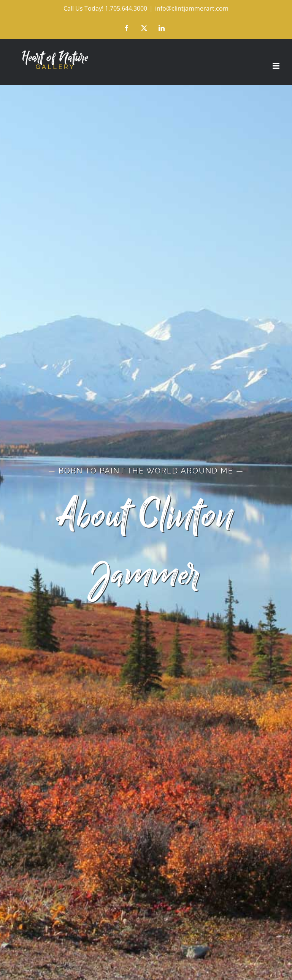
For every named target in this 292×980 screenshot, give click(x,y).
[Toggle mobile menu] (277, 66)
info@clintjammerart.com (192, 8)
